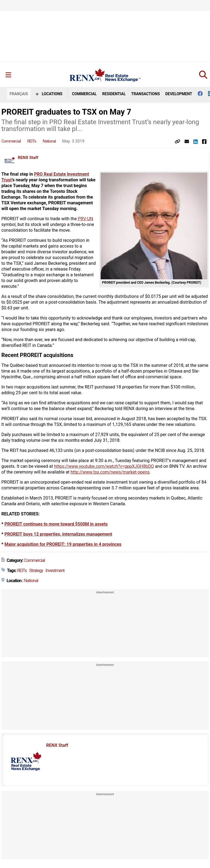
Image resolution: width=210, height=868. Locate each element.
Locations (49, 94)
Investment (55, 571)
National (49, 141)
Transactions (146, 94)
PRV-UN (86, 219)
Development (179, 94)
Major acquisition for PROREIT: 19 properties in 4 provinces (63, 544)
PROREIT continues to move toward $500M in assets (56, 524)
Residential (114, 94)
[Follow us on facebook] (203, 94)
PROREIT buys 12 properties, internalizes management (58, 534)
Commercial (84, 94)
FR (19, 94)
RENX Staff (28, 158)
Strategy (36, 571)
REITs (32, 141)
